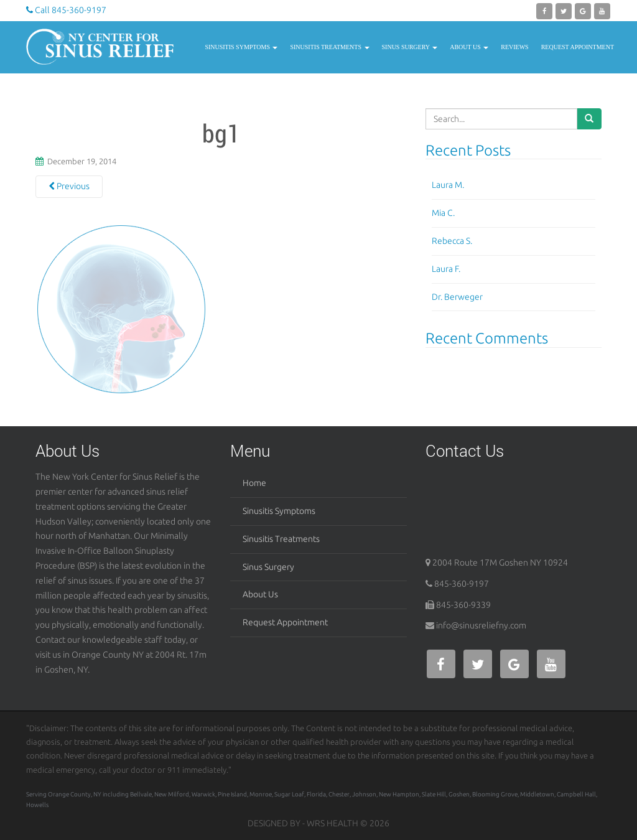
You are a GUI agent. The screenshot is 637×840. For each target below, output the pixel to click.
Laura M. (448, 185)
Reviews (514, 47)
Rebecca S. (452, 241)
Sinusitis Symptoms (241, 47)
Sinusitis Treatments (329, 47)
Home (254, 483)
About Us (469, 47)
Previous (69, 186)
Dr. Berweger (457, 297)
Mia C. (443, 213)
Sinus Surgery (410, 47)
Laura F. (446, 269)
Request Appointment (578, 47)
